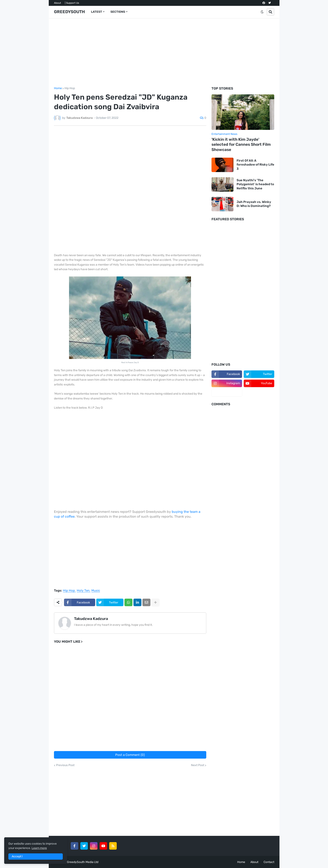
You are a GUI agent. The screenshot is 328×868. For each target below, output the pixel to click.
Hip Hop (70, 88)
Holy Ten (83, 591)
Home (58, 88)
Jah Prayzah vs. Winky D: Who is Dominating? (254, 204)
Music (96, 591)
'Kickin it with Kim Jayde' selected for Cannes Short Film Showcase (241, 144)
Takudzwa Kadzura (91, 619)
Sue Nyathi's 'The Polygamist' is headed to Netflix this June (255, 184)
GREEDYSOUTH (69, 12)
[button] (262, 12)
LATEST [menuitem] (97, 12)
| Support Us (72, 3)
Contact (269, 862)
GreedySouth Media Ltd (83, 862)
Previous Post (65, 765)
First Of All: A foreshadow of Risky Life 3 (255, 165)
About (58, 3)
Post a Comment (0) (130, 755)
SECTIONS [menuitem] (118, 12)
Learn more (39, 848)
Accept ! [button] (17, 856)
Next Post (198, 765)
